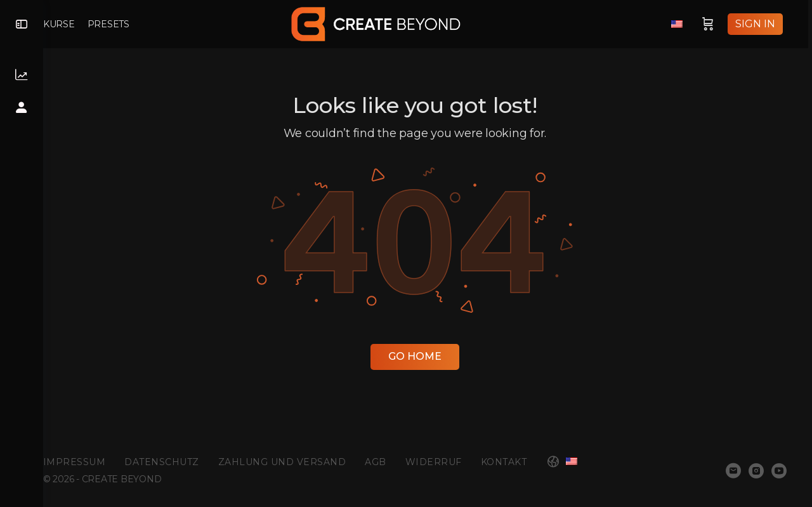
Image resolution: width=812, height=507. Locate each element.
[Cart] (712, 24)
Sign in (759, 24)
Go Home (428, 356)
